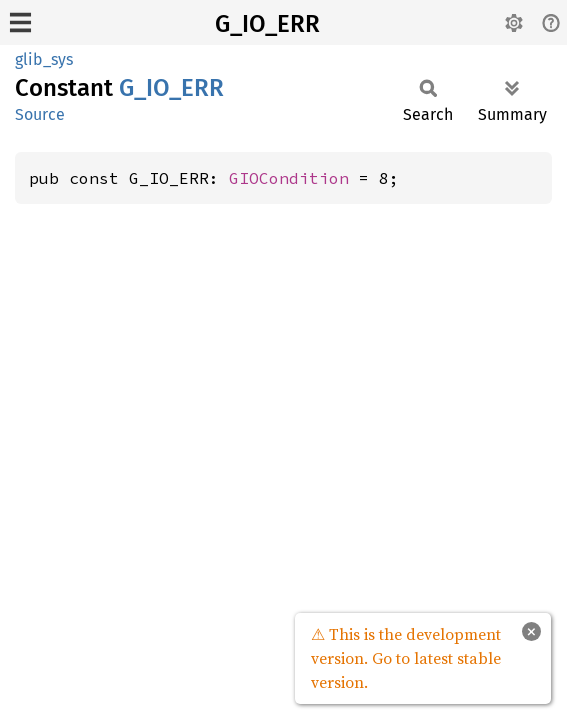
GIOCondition (289, 178)
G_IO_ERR (267, 24)
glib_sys (44, 59)
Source (40, 114)
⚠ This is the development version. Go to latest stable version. (406, 658)
